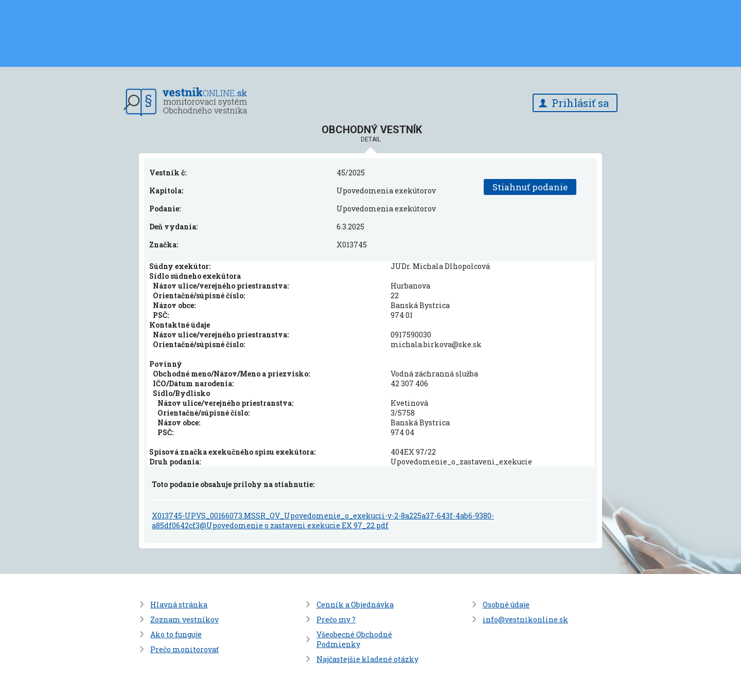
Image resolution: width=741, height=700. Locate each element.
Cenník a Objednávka (355, 605)
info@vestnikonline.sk (525, 620)
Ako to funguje (176, 634)
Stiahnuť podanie (530, 187)
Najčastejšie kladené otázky (367, 659)
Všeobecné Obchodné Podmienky (354, 639)
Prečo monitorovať (184, 649)
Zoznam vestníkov (184, 620)
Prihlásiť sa (580, 103)
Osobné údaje (506, 605)
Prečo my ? (336, 620)
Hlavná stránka (179, 605)
